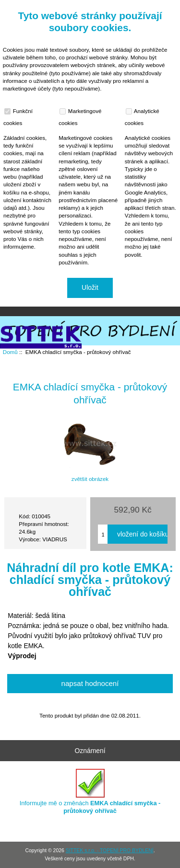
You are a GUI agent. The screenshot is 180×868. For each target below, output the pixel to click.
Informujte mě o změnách (90, 792)
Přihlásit (153, 7)
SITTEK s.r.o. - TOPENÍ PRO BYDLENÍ (110, 851)
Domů (119, 7)
